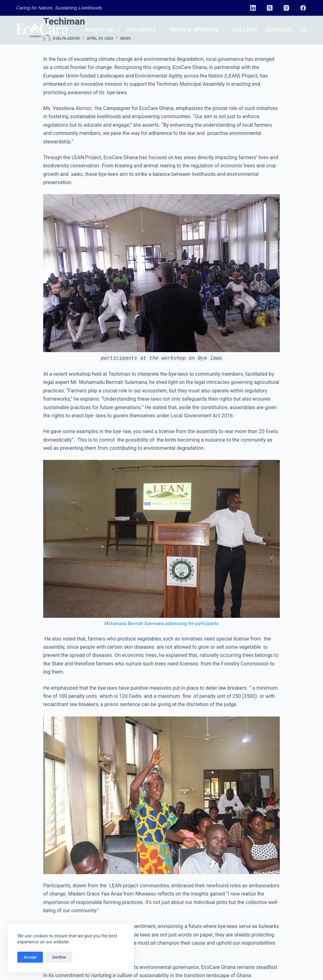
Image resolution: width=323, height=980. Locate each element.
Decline (59, 957)
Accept (30, 957)
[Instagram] (286, 8)
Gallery (245, 30)
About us (103, 30)
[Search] (304, 30)
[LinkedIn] (253, 8)
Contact (278, 30)
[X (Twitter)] (270, 8)
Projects (146, 30)
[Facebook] (303, 8)
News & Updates (198, 30)
